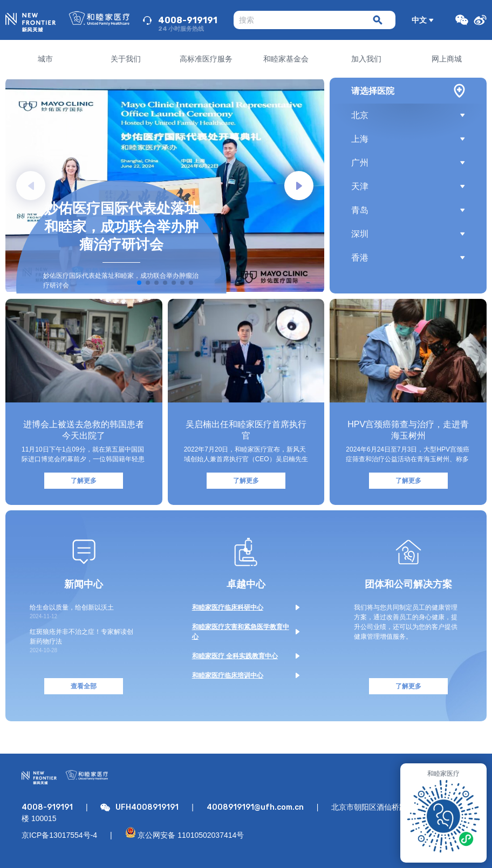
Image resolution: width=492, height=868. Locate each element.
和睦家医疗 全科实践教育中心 (235, 656)
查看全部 (84, 686)
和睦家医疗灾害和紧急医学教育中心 (241, 632)
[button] (299, 186)
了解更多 (84, 481)
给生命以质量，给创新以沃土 (72, 607)
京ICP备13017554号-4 (59, 835)
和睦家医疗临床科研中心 (228, 607)
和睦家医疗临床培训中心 (228, 675)
